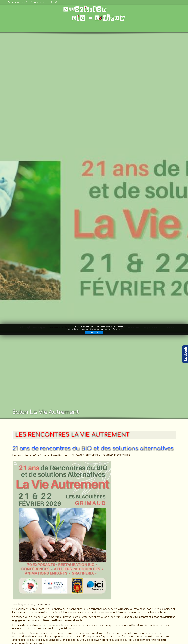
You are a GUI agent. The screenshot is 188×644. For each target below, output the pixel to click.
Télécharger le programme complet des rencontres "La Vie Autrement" (53, 340)
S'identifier (156, 633)
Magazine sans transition (30, 615)
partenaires (130, 4)
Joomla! (12, 636)
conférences (85, 4)
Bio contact (30, 607)
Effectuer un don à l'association (94, 600)
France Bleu (30, 598)
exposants (152, 4)
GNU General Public (76, 636)
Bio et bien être (30, 611)
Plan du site (172, 633)
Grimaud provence (30, 602)
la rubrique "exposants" (107, 571)
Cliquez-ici (18, 575)
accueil (18, 4)
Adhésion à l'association (94, 604)
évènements (108, 4)
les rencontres (60, 4)
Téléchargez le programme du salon (33, 281)
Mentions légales (137, 633)
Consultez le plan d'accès (28, 553)
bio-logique (37, 4)
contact (170, 4)
